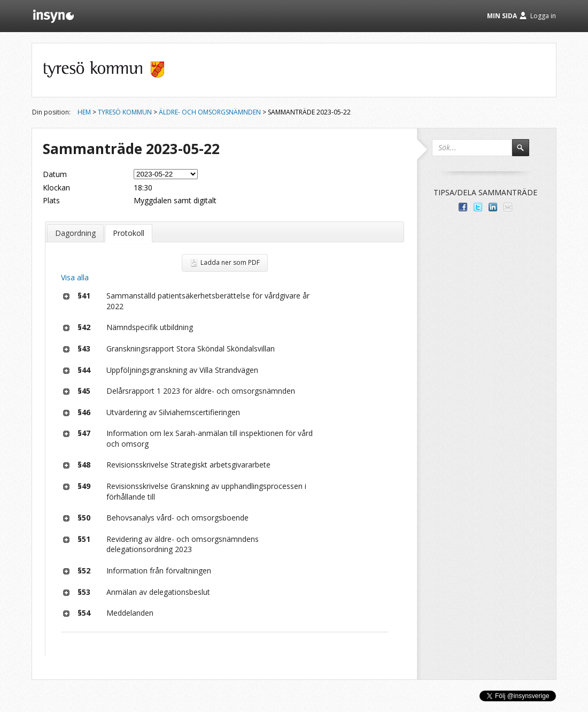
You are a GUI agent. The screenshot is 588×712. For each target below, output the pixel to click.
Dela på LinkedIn (493, 207)
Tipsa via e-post (508, 207)
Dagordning (75, 233)
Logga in (543, 16)
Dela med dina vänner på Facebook (463, 207)
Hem (84, 112)
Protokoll (129, 233)
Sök (525, 152)
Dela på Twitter (478, 207)
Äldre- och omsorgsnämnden (210, 112)
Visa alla (75, 277)
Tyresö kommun (125, 112)
